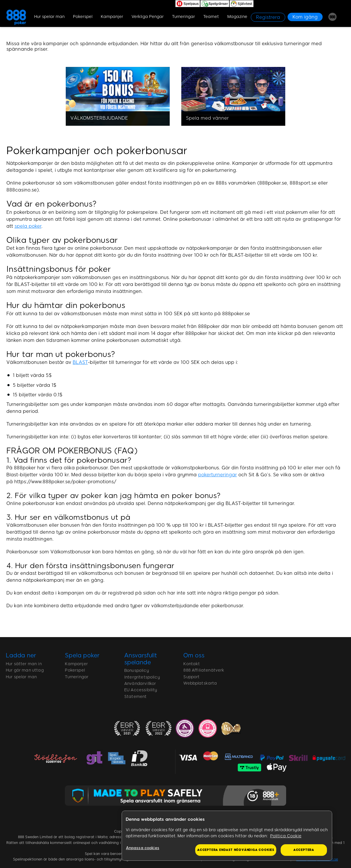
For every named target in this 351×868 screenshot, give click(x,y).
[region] (227, 836)
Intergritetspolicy (142, 677)
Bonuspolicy (137, 671)
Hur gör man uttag (25, 670)
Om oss (194, 655)
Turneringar (183, 17)
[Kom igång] (305, 17)
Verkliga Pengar (148, 17)
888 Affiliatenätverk (204, 670)
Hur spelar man (49, 17)
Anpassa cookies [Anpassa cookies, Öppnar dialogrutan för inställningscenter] (143, 848)
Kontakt (192, 664)
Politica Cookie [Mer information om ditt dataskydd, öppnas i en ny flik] (286, 836)
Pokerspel (83, 17)
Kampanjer (112, 17)
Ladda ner (21, 655)
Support (191, 677)
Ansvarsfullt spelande (141, 659)
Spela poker (82, 655)
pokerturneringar (217, 475)
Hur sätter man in (24, 664)
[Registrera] (268, 17)
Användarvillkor (140, 684)
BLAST (80, 362)
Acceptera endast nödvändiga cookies (236, 850)
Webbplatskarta (200, 683)
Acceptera (304, 850)
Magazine (237, 17)
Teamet (211, 17)
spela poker (28, 226)
